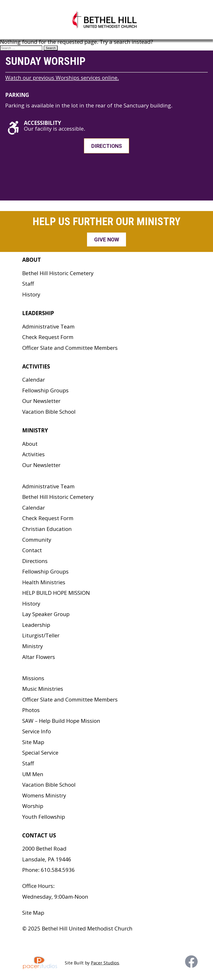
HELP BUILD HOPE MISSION (56, 593)
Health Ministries (44, 582)
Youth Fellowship (44, 817)
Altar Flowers (39, 657)
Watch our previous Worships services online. (62, 78)
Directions (107, 146)
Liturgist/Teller (41, 635)
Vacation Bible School (49, 412)
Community (37, 540)
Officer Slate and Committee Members (70, 348)
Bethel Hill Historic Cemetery (58, 273)
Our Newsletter (41, 401)
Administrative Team (48, 326)
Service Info (37, 731)
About (30, 444)
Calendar (34, 380)
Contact (32, 550)
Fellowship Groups (45, 390)
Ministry (33, 646)
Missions (33, 678)
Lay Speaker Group (46, 614)
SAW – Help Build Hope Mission (61, 721)
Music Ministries (43, 689)
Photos (31, 710)
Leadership (36, 625)
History (31, 294)
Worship (33, 806)
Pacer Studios (105, 963)
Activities (33, 454)
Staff (28, 284)
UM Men (33, 774)
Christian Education (47, 529)
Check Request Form (48, 337)
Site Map (33, 742)
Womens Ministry (44, 795)
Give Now (107, 239)
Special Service (40, 753)
